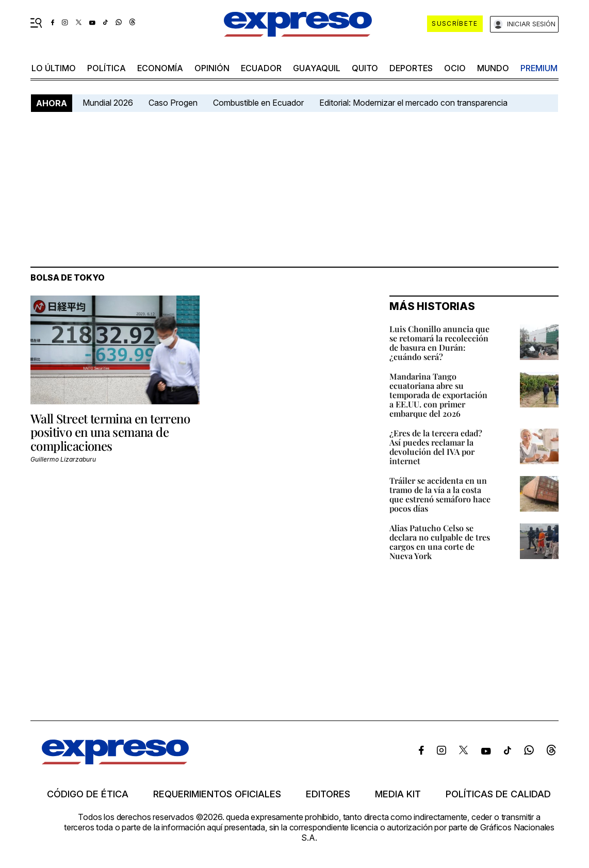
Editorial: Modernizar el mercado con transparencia (413, 103)
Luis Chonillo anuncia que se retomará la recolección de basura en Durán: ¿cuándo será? (439, 343)
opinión (212, 68)
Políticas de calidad (498, 794)
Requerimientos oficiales (217, 794)
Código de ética (88, 794)
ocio (455, 68)
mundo (493, 68)
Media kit (398, 794)
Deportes (411, 68)
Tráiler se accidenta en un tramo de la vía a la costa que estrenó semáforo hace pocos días (440, 494)
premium (539, 68)
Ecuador (261, 68)
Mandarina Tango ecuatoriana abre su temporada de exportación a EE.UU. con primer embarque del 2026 (438, 395)
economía (160, 68)
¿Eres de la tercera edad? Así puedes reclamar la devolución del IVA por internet (436, 447)
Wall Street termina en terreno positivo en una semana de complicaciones (110, 432)
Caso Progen (173, 103)
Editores (328, 794)
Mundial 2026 (108, 103)
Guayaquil (317, 68)
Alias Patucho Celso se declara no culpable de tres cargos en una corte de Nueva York (440, 542)
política (107, 68)
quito (365, 68)
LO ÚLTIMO (54, 68)
